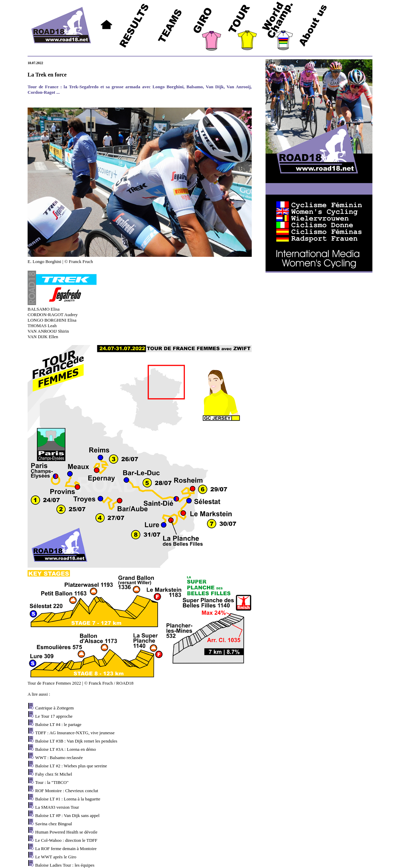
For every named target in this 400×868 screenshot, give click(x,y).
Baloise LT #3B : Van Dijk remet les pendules (76, 741)
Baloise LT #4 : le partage (58, 724)
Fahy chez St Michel (54, 774)
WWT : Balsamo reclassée (59, 758)
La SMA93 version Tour (57, 807)
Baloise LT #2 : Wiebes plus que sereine (71, 766)
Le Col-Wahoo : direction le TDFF (66, 840)
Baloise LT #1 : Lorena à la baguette (68, 799)
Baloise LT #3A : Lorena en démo (66, 749)
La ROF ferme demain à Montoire (66, 849)
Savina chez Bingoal (54, 824)
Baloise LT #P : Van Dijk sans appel (67, 815)
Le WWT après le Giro (56, 857)
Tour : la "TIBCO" (52, 782)
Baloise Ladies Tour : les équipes (65, 865)
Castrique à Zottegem (54, 708)
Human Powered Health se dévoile (66, 832)
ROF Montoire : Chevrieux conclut (67, 791)
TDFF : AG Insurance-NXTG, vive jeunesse (75, 733)
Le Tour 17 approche (54, 716)
